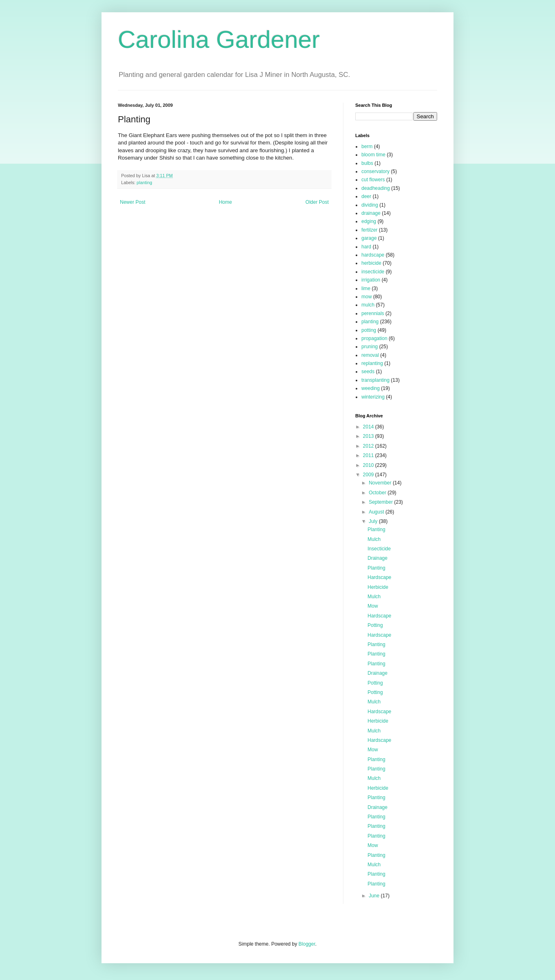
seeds (368, 372)
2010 (369, 465)
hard (366, 247)
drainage (371, 213)
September (381, 502)
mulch (368, 305)
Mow (373, 606)
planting (144, 182)
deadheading (376, 188)
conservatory (376, 171)
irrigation (371, 280)
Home (226, 202)
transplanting (376, 380)
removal (370, 355)
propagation (374, 338)
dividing (370, 205)
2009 (369, 475)
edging (369, 221)
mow (367, 297)
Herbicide (378, 587)
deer (366, 196)
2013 (369, 436)
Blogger (307, 944)
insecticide (373, 272)
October (378, 493)
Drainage (378, 558)
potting (369, 330)
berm (367, 146)
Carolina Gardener (219, 39)
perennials (373, 313)
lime (366, 288)
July (374, 521)
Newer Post (133, 202)
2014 (369, 427)
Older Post (317, 202)
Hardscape (379, 577)
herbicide (371, 263)
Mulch (374, 539)
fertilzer (369, 230)
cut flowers (373, 180)
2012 (369, 446)
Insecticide (379, 549)
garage (369, 238)
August (377, 512)
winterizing (373, 397)
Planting (376, 529)
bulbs (367, 163)
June (375, 896)
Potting (375, 625)
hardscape (373, 255)
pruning (370, 347)
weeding (371, 388)
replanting (372, 363)
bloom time (373, 155)
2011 (369, 455)
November (381, 483)
